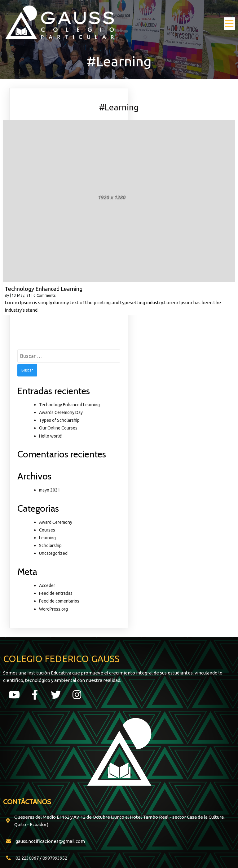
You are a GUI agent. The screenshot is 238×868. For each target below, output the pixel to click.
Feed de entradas (56, 593)
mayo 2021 (50, 490)
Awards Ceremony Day (61, 412)
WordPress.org (53, 609)
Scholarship (50, 545)
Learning (47, 538)
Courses (47, 530)
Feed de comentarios (59, 601)
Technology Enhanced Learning (69, 405)
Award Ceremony (56, 522)
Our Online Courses (58, 428)
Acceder (47, 585)
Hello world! (51, 436)
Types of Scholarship (59, 420)
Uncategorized (53, 553)
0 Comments (44, 295)
